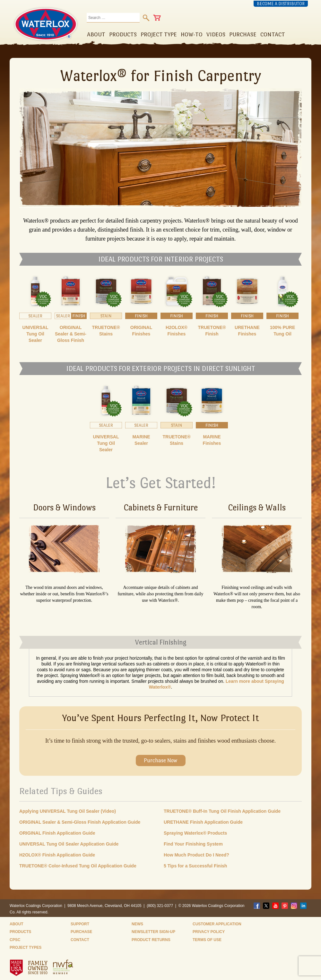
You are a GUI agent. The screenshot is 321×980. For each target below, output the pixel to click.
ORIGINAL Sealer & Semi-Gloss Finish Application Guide (80, 822)
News (137, 924)
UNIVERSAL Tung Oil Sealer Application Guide (69, 844)
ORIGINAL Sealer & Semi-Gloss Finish (71, 334)
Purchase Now (160, 760)
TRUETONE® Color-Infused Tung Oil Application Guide (78, 866)
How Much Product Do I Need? (196, 855)
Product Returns (151, 940)
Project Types (26, 948)
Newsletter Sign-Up (153, 932)
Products (20, 932)
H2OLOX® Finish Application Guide (57, 855)
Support (80, 924)
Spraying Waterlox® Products (195, 833)
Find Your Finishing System (193, 844)
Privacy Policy (209, 932)
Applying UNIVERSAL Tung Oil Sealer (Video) (68, 811)
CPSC (15, 940)
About (17, 924)
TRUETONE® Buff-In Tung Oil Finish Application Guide (222, 811)
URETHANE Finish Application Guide (203, 822)
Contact (80, 940)
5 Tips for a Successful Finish (195, 866)
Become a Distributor (281, 4)
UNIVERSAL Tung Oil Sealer (35, 334)
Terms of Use (207, 940)
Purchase (81, 932)
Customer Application (217, 924)
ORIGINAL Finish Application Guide (57, 833)
